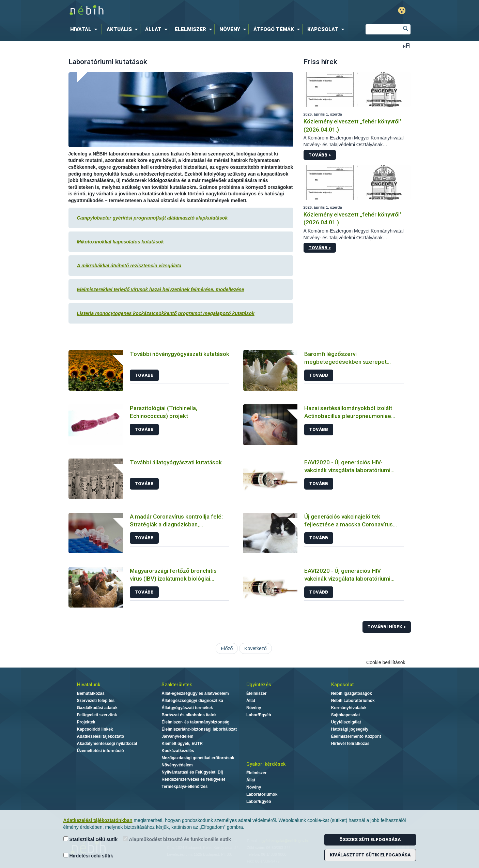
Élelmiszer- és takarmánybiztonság (195, 722)
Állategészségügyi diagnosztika (192, 701)
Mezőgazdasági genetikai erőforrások (198, 758)
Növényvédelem (177, 765)
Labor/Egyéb (259, 715)
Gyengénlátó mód (402, 10)
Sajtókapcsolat (346, 715)
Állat (251, 701)
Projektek (86, 722)
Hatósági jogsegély (350, 729)
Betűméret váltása (406, 45)
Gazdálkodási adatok (97, 708)
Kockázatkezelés (178, 751)
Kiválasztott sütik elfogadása (370, 855)
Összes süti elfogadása (370, 840)
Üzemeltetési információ (101, 751)
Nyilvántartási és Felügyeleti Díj (192, 772)
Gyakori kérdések (266, 764)
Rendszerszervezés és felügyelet (193, 779)
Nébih (167, 11)
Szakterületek (177, 685)
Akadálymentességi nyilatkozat (107, 744)
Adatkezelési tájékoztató (101, 736)
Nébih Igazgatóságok (352, 693)
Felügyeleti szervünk (97, 715)
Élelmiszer (256, 693)
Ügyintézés (259, 685)
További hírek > (387, 627)
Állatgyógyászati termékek (187, 708)
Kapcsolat (342, 685)
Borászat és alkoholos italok (189, 715)
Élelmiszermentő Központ (356, 736)
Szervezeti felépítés (96, 701)
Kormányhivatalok (349, 708)
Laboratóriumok (262, 794)
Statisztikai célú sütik (91, 839)
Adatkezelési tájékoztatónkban (98, 820)
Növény (254, 708)
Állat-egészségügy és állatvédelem (195, 693)
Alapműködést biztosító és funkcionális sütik (177, 839)
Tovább (144, 375)
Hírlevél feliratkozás (350, 744)
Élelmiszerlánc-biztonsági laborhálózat (199, 729)
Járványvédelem (177, 736)
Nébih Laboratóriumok (353, 701)
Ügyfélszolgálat (346, 722)
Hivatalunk (89, 685)
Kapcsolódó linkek (95, 729)
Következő (255, 648)
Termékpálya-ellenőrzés (184, 787)
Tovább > (320, 155)
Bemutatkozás (91, 693)
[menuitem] (85, 29)
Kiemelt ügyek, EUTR (182, 744)
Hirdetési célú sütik (88, 856)
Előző (227, 648)
